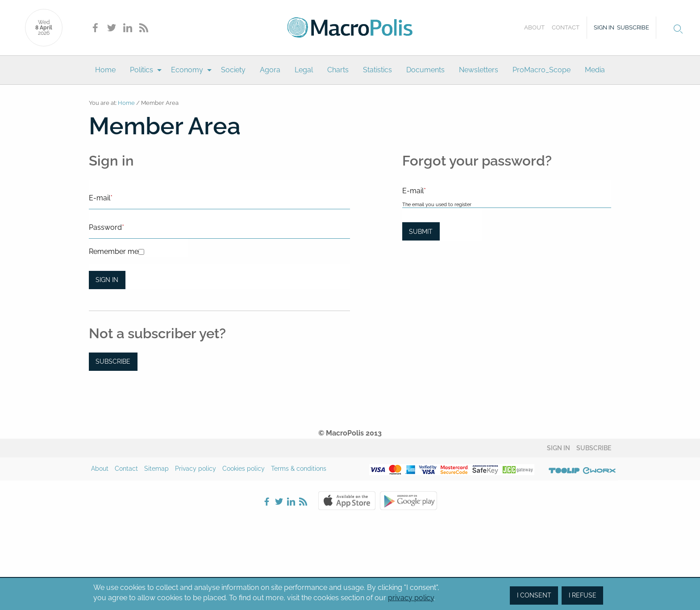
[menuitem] (105, 70)
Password (106, 227)
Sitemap (156, 469)
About (534, 27)
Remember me (114, 251)
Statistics (377, 70)
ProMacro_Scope (542, 70)
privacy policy (411, 598)
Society (233, 70)
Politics (142, 70)
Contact (566, 27)
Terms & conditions (299, 469)
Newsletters (479, 70)
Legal (304, 70)
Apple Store (347, 501)
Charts (338, 70)
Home (105, 70)
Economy (187, 70)
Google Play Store (408, 501)
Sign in (604, 27)
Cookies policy (244, 469)
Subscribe (633, 27)
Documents (425, 70)
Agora (270, 70)
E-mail (101, 198)
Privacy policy (196, 469)
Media (595, 70)
